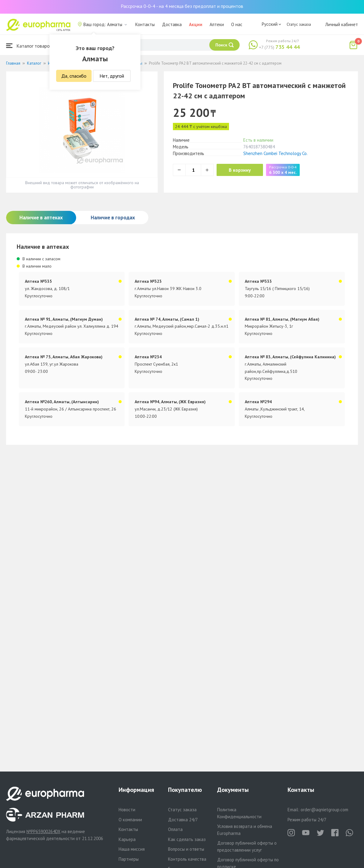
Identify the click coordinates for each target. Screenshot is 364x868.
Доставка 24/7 (183, 820)
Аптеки (217, 24)
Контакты (145, 24)
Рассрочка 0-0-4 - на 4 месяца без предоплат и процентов (182, 6)
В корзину (240, 170)
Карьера (127, 839)
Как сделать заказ (187, 839)
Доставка (172, 24)
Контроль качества (187, 859)
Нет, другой (112, 76)
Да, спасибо (74, 76)
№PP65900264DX (43, 831)
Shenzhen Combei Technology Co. (275, 153)
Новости (127, 810)
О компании (130, 820)
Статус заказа (299, 24)
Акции (196, 24)
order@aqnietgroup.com (324, 810)
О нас (237, 24)
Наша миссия (132, 849)
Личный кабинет (342, 24)
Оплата (175, 829)
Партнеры (129, 859)
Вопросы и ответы (186, 849)
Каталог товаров (29, 46)
